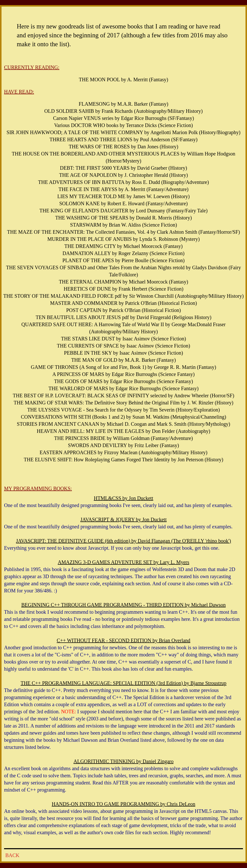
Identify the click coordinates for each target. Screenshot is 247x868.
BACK (12, 855)
